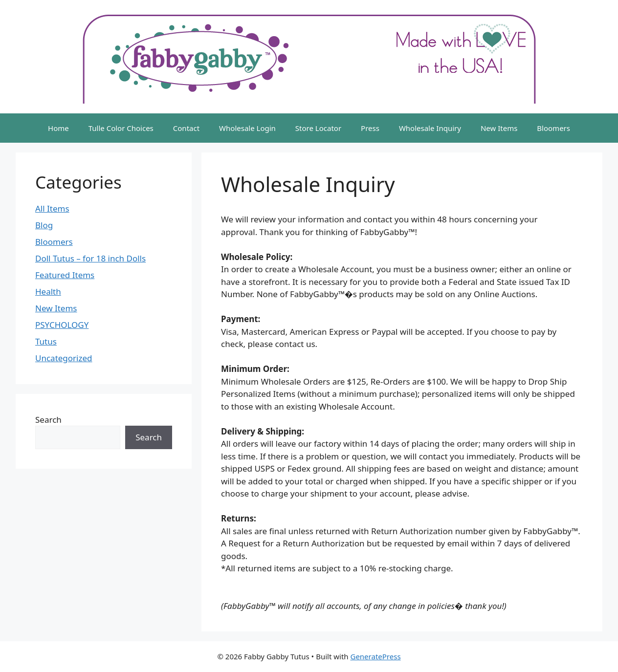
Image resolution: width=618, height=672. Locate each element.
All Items (52, 208)
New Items (499, 128)
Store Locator (318, 128)
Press (370, 128)
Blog (44, 225)
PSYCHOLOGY (62, 325)
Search (48, 420)
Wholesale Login (247, 128)
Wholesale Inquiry (430, 128)
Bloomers (553, 128)
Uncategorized (64, 358)
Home (58, 128)
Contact (186, 128)
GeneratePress (375, 656)
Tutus (46, 341)
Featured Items (65, 275)
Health (48, 292)
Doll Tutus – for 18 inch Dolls (90, 258)
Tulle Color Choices (121, 128)
